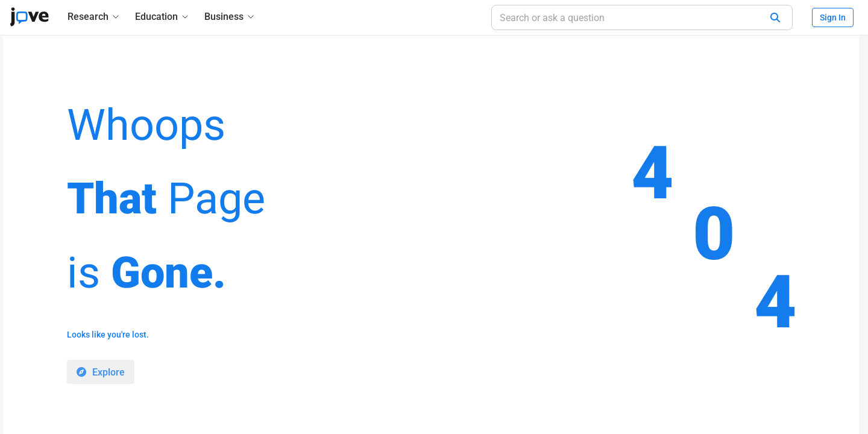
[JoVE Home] (29, 17)
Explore (108, 372)
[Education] (162, 17)
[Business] (230, 17)
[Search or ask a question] (642, 17)
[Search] (775, 17)
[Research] (94, 17)
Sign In (833, 17)
